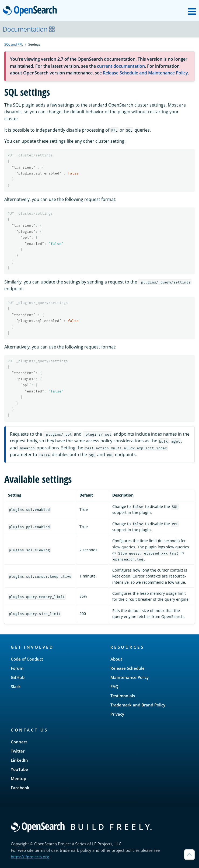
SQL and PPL (14, 44)
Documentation (29, 29)
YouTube (19, 769)
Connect (19, 742)
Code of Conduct (27, 659)
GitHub (18, 677)
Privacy (117, 714)
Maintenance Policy (130, 677)
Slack (16, 686)
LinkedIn (19, 760)
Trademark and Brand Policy (138, 705)
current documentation (121, 66)
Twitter (18, 751)
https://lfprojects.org (30, 857)
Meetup (18, 778)
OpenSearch (31, 11)
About (116, 659)
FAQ (114, 686)
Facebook (20, 788)
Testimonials (123, 696)
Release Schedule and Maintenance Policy (145, 73)
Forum (17, 668)
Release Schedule (128, 668)
